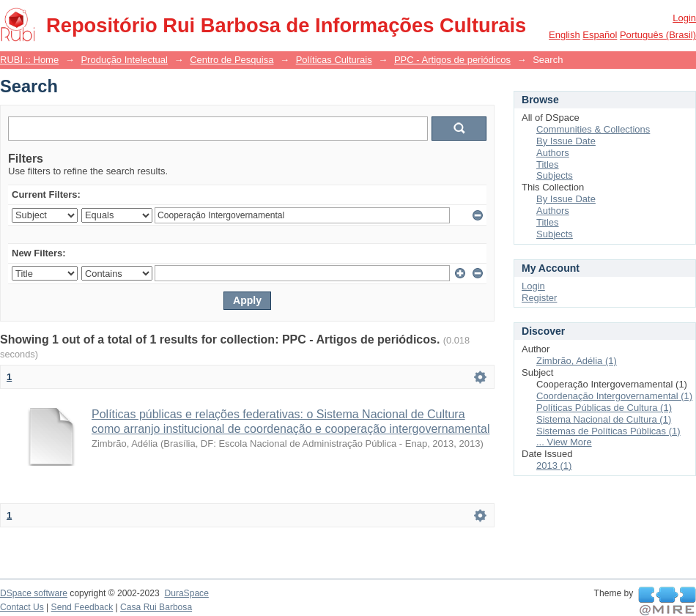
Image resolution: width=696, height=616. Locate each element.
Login (684, 18)
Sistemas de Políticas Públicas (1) (608, 431)
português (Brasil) (658, 35)
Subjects (555, 175)
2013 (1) (554, 465)
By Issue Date (566, 141)
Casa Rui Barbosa (156, 607)
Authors (553, 153)
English (564, 35)
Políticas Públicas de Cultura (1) (604, 408)
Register (539, 298)
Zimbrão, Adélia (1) (577, 361)
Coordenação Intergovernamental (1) (614, 396)
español (600, 35)
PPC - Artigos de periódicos (452, 60)
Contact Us (22, 607)
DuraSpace (186, 593)
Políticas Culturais (334, 60)
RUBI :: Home (29, 60)
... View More (564, 442)
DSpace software (34, 593)
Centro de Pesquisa (232, 60)
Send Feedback (82, 607)
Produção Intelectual (124, 60)
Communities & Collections (593, 129)
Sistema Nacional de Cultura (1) (604, 419)
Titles (548, 164)
